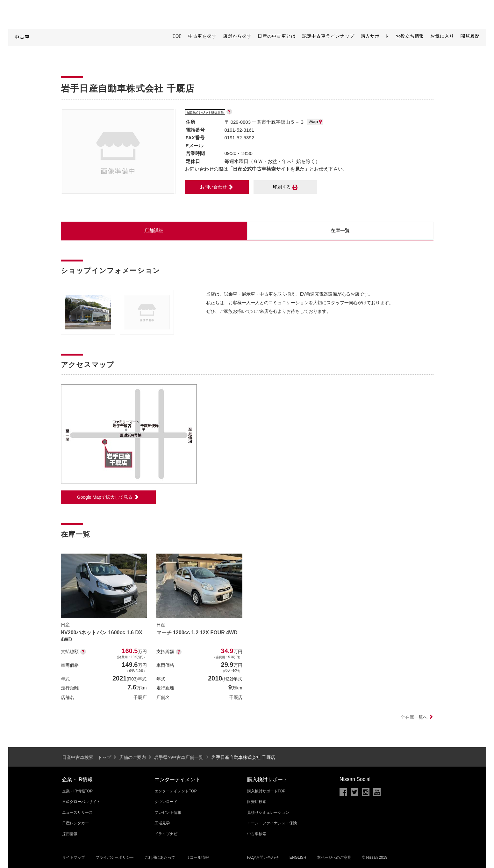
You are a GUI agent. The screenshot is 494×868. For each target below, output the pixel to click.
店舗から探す (237, 36)
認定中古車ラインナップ (328, 36)
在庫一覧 (340, 230)
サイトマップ (74, 857)
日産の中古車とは (277, 36)
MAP (315, 122)
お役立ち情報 (410, 36)
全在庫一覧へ (417, 717)
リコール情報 (197, 857)
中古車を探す (202, 36)
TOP (177, 36)
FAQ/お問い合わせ (263, 857)
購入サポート (375, 36)
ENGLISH (298, 857)
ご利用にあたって (160, 857)
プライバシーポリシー (115, 857)
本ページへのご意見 (334, 857)
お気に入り (442, 36)
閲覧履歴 (470, 36)
